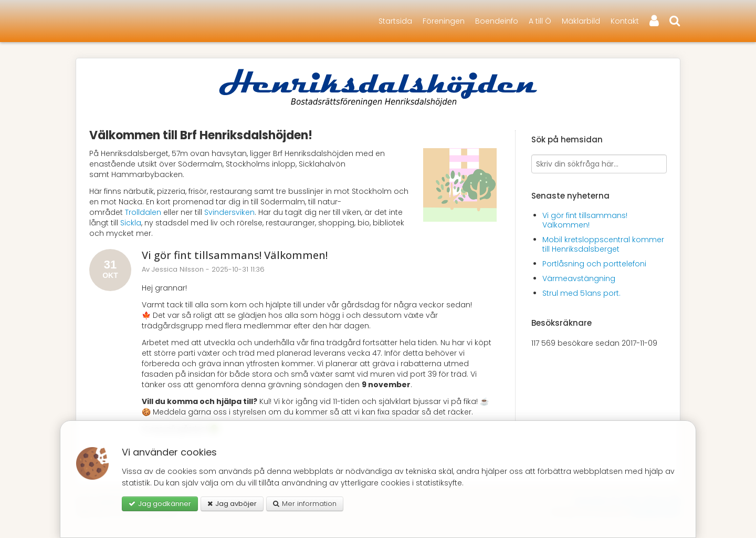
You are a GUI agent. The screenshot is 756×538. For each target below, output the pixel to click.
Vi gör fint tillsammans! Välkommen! (235, 255)
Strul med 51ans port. (581, 293)
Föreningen (444, 21)
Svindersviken (229, 212)
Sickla (131, 223)
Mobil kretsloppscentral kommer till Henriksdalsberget (603, 244)
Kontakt (625, 21)
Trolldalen (143, 212)
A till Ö (540, 21)
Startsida (395, 21)
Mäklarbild (581, 21)
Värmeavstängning (579, 278)
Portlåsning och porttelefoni (594, 264)
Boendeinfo (497, 21)
